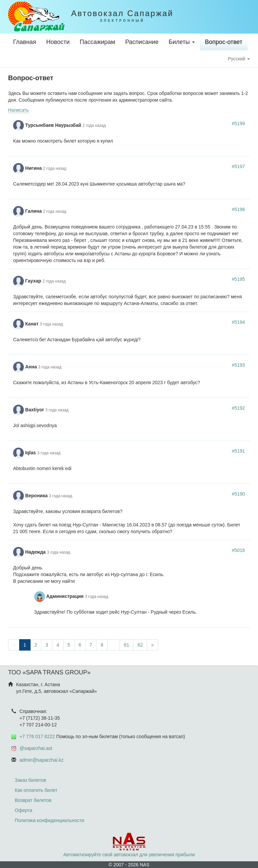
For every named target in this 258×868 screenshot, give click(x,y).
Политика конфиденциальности (50, 820)
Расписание (142, 42)
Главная (25, 42)
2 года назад (94, 125)
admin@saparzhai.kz (41, 760)
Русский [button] (239, 59)
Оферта (24, 810)
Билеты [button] (182, 42)
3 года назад (51, 324)
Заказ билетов (30, 780)
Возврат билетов (33, 800)
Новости (58, 42)
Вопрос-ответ (224, 42)
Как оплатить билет (36, 790)
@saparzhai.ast (36, 748)
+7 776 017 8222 (37, 736)
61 (127, 645)
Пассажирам (97, 42)
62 (140, 645)
